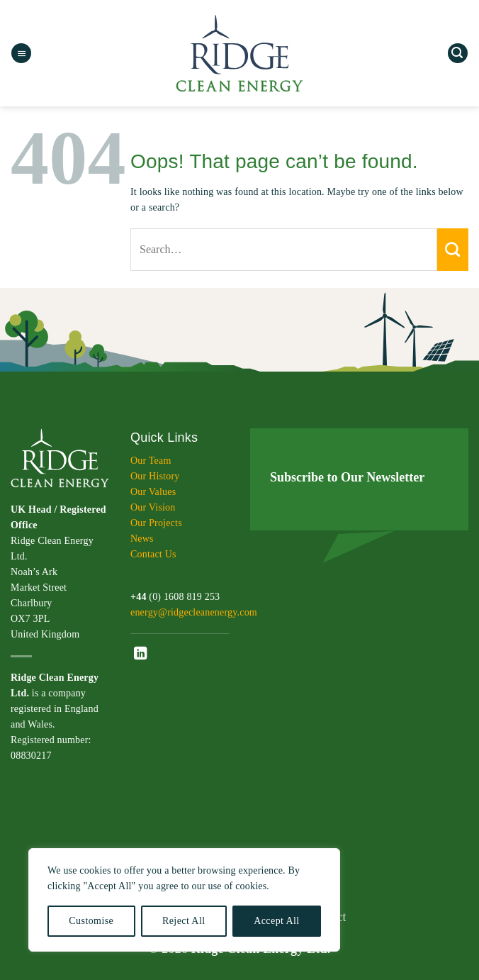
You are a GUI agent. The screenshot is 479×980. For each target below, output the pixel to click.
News (142, 539)
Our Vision (153, 507)
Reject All (184, 921)
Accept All (276, 921)
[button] (21, 54)
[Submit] (453, 250)
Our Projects (156, 523)
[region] (184, 900)
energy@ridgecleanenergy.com (194, 612)
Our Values (153, 492)
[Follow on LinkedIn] (140, 654)
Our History (155, 476)
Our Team (151, 461)
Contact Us (153, 554)
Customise (91, 921)
